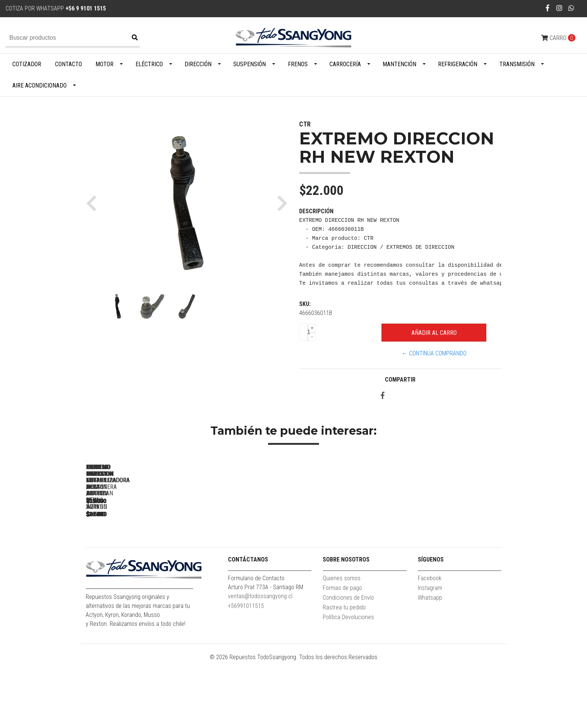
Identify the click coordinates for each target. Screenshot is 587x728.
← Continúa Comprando (434, 353)
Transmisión (517, 64)
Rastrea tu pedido (344, 674)
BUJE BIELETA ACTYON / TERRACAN (348, 566)
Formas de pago (342, 654)
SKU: (305, 304)
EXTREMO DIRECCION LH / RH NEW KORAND (243, 570)
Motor (104, 64)
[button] (94, 203)
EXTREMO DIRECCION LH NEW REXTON (453, 566)
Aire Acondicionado (39, 85)
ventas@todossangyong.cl (260, 662)
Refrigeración (458, 64)
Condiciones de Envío (348, 664)
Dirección (198, 64)
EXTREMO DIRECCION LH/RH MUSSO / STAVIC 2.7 (138, 570)
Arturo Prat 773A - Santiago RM (266, 653)
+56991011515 (246, 672)
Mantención (399, 64)
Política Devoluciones (348, 683)
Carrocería (345, 64)
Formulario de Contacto (256, 644)
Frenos (298, 64)
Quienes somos (342, 644)
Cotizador (27, 64)
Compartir (400, 380)
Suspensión (250, 64)
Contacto (69, 64)
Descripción (316, 211)
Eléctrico (149, 64)
